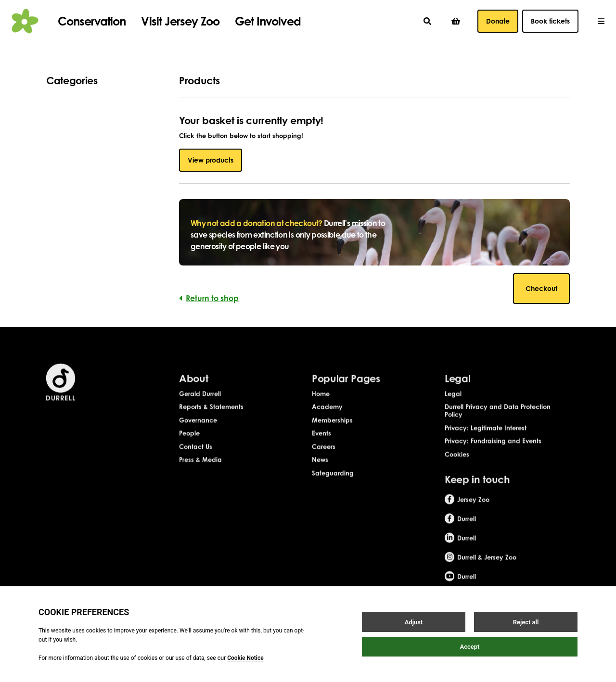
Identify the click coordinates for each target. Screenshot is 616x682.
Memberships (332, 433)
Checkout (541, 288)
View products (211, 160)
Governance (198, 433)
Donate (498, 21)
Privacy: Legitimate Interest (486, 441)
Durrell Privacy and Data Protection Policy (498, 424)
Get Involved (268, 21)
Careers (324, 459)
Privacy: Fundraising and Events (493, 454)
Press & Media (200, 473)
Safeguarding (333, 486)
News (320, 473)
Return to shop (209, 298)
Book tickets (550, 21)
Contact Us (196, 459)
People (189, 446)
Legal (453, 406)
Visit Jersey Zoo (180, 21)
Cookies (457, 467)
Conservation (92, 21)
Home (321, 406)
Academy (327, 420)
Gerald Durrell (200, 406)
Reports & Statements (211, 420)
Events (321, 446)
